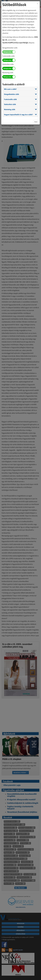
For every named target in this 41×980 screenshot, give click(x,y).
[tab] (20, 89)
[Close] (38, 3)
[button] (10, 89)
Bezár (36, 122)
